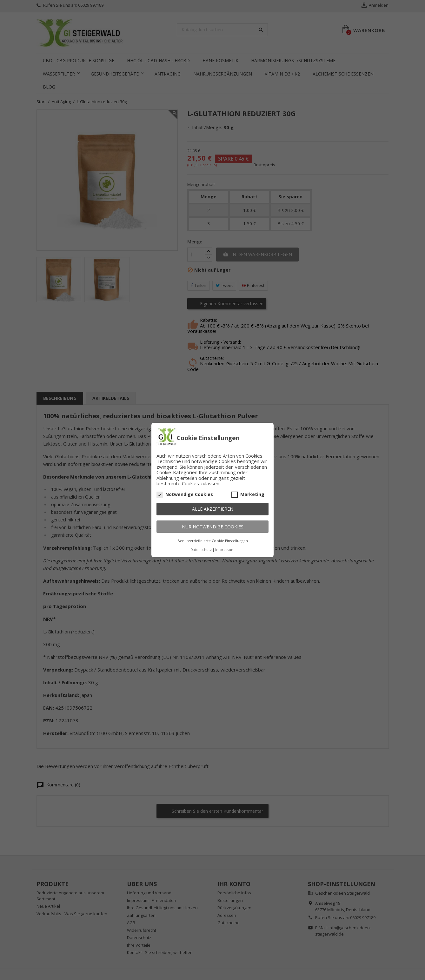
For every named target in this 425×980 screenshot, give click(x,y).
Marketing (248, 494)
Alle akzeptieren (213, 509)
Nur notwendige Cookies (213, 527)
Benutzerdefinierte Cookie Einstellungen (213, 541)
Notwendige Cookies (185, 494)
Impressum (225, 550)
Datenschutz (201, 550)
